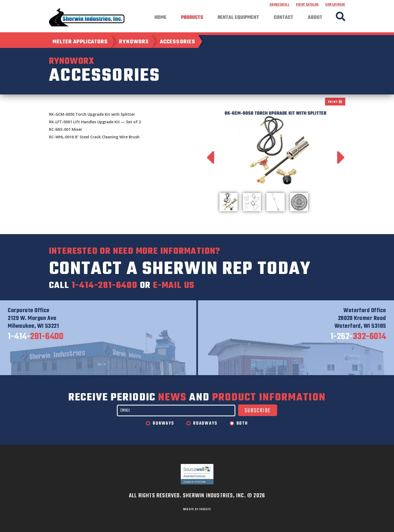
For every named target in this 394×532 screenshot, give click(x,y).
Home (160, 18)
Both (242, 424)
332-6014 (358, 337)
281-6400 (36, 337)
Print (335, 102)
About (315, 18)
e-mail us (174, 286)
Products (192, 18)
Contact (283, 18)
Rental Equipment (238, 18)
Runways (163, 424)
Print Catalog (307, 5)
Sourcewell (280, 5)
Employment (335, 5)
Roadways (205, 424)
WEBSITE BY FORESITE (197, 509)
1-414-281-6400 (105, 286)
